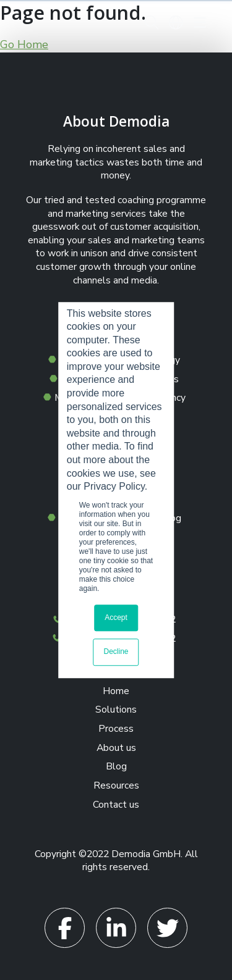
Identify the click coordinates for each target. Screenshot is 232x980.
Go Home (24, 44)
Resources (116, 785)
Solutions (116, 710)
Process (116, 729)
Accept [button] (116, 618)
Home (116, 691)
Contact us (116, 805)
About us (116, 748)
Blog (116, 766)
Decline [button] (116, 652)
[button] (151, 22)
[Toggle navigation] (200, 22)
